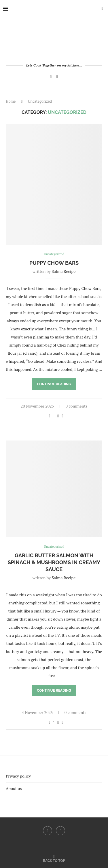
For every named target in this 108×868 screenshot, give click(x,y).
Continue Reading (54, 384)
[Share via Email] (62, 416)
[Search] (102, 9)
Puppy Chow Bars (54, 263)
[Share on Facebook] (49, 416)
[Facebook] (51, 77)
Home (11, 101)
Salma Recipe (64, 271)
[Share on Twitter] (54, 416)
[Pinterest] (57, 77)
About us (14, 788)
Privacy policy (18, 776)
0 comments (77, 406)
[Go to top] (54, 860)
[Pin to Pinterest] (58, 416)
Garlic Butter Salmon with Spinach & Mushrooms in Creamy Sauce (54, 562)
